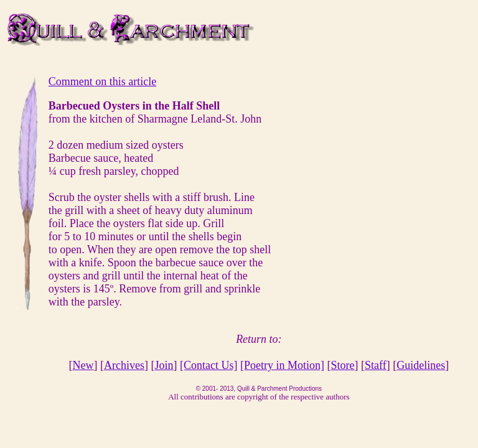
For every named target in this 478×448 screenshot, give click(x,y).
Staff (376, 365)
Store (343, 365)
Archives (124, 365)
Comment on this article (102, 82)
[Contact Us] (209, 365)
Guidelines (421, 365)
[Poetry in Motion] (282, 365)
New (83, 365)
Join (164, 365)
